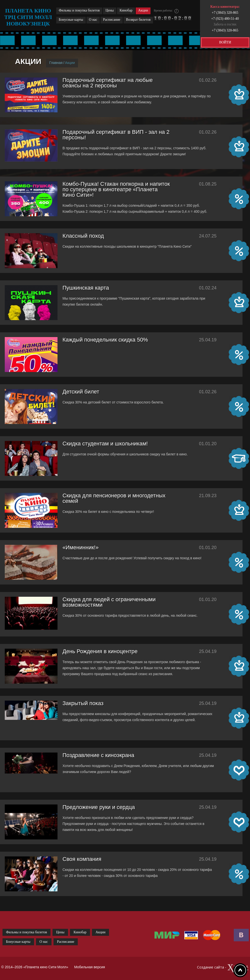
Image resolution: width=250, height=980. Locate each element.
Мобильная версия (90, 967)
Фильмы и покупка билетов (79, 10)
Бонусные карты (71, 20)
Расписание (112, 20)
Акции (143, 10)
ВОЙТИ (225, 42)
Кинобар (126, 10)
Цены (110, 10)
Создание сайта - (223, 968)
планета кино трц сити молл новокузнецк (28, 17)
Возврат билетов (138, 20)
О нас (93, 20)
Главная (56, 63)
